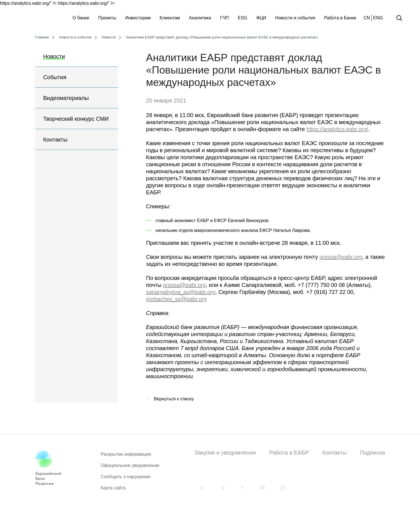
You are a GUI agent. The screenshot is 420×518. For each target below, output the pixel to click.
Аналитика (200, 18)
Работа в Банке (340, 18)
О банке (81, 18)
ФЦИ (261, 18)
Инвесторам (138, 18)
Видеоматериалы (66, 98)
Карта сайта (113, 490)
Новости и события (295, 18)
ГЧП (224, 18)
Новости (54, 56)
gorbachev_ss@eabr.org (176, 299)
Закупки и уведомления (225, 453)
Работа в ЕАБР (289, 453)
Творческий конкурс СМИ (76, 119)
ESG (243, 18)
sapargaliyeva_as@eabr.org (181, 292)
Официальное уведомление (130, 468)
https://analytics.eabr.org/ (337, 129)
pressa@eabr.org (341, 257)
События (55, 77)
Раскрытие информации (126, 457)
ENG (378, 18)
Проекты (107, 18)
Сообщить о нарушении (125, 479)
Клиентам (170, 18)
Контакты (55, 140)
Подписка (372, 453)
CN (367, 18)
